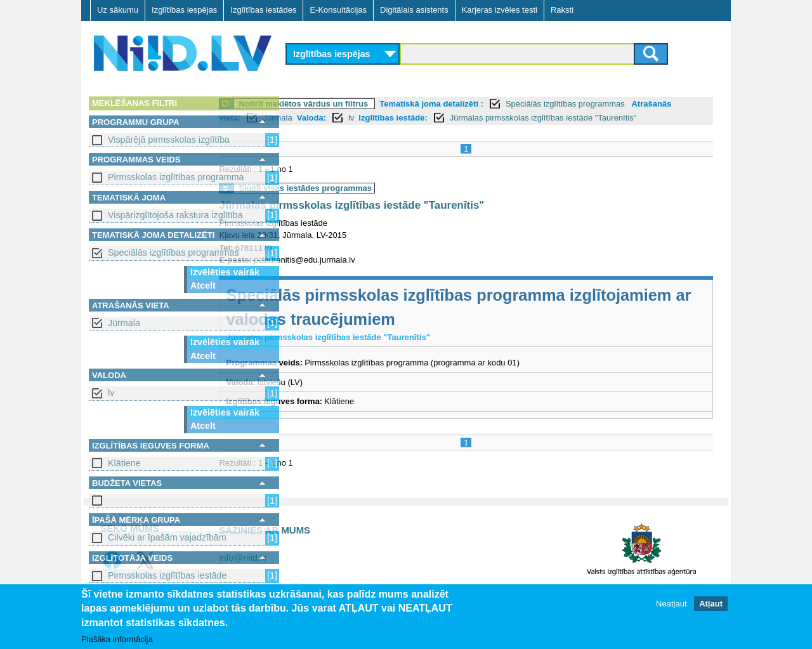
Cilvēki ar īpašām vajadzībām (167, 537)
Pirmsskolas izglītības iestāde (167, 575)
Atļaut (711, 604)
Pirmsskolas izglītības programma (176, 177)
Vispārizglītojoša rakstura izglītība (175, 215)
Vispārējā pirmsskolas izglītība (169, 140)
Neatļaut (671, 604)
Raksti (562, 10)
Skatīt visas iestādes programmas (376, 202)
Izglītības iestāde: (509, 118)
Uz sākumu (118, 10)
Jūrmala (124, 323)
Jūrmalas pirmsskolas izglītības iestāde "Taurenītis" (422, 219)
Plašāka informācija (117, 640)
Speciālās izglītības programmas (174, 252)
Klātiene (124, 463)
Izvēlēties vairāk (225, 272)
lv (111, 393)
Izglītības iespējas (184, 10)
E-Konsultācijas (338, 10)
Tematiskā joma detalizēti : (502, 104)
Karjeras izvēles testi (500, 10)
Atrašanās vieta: (325, 118)
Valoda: (428, 118)
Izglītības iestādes (263, 10)
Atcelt (203, 285)
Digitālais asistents (414, 10)
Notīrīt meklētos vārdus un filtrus (374, 104)
